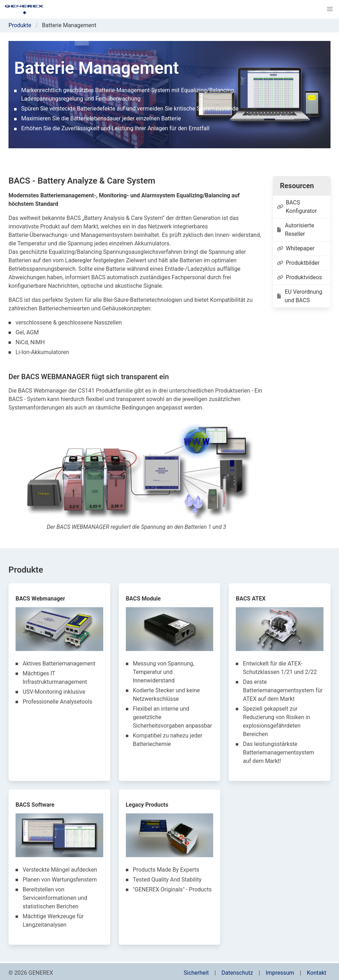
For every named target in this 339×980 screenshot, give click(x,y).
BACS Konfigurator (297, 207)
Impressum (280, 973)
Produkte (20, 25)
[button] (330, 9)
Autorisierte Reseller (296, 230)
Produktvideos (300, 277)
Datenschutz (237, 973)
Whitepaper (296, 248)
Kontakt (317, 973)
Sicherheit (196, 973)
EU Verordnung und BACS (300, 296)
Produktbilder (298, 263)
